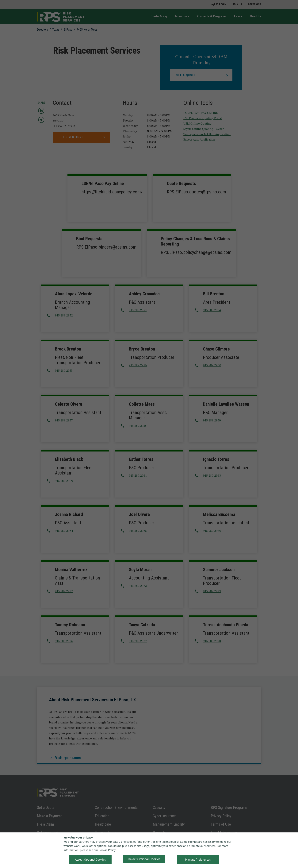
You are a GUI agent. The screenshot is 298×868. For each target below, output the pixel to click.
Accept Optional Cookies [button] (90, 860)
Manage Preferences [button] (198, 860)
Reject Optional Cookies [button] (144, 859)
